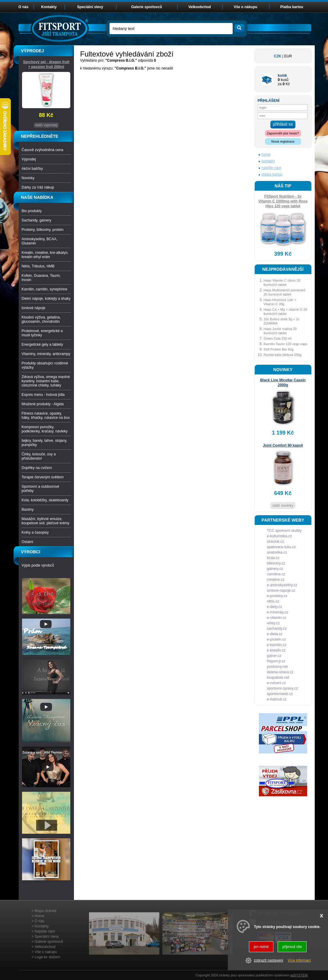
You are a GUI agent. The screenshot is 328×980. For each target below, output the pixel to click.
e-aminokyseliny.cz (282, 585)
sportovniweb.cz (280, 694)
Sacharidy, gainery (37, 220)
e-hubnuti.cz (277, 699)
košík (283, 76)
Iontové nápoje (34, 308)
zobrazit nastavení (268, 960)
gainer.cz (274, 656)
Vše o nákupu (246, 7)
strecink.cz (276, 542)
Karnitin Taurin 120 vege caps (286, 344)
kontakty (268, 161)
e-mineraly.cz (278, 612)
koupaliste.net (278, 678)
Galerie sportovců (147, 7)
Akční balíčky (32, 169)
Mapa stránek (46, 911)
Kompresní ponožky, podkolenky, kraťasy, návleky (45, 429)
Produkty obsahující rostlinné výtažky (45, 365)
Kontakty (49, 7)
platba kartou (272, 174)
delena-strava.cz (280, 672)
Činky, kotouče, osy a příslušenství (39, 456)
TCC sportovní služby (284, 531)
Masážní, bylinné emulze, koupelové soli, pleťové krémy (46, 521)
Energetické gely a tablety (42, 344)
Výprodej (29, 159)
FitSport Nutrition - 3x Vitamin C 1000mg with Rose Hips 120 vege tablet (283, 201)
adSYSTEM (299, 975)
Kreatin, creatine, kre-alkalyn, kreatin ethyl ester (45, 255)
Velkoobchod (200, 7)
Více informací (299, 960)
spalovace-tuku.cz (282, 547)
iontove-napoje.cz (281, 590)
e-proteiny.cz (277, 596)
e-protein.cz (277, 639)
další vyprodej (46, 125)
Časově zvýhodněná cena (43, 150)
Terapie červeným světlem (43, 477)
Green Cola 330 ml (278, 338)
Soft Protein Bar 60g (279, 349)
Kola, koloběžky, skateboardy (45, 500)
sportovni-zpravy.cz (282, 688)
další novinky (283, 506)
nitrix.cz (273, 601)
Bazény (28, 509)
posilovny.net (277, 667)
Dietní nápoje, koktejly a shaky (46, 299)
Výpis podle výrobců (38, 565)
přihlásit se (283, 124)
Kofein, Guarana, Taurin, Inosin (41, 278)
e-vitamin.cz (277, 618)
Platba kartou (292, 7)
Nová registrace (283, 141)
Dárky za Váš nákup (38, 187)
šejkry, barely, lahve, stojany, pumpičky (45, 443)
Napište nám (45, 931)
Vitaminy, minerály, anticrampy (46, 354)
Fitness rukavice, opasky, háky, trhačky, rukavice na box (46, 416)
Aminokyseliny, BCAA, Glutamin (40, 241)
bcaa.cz (273, 558)
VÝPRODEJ (33, 51)
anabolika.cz (277, 552)
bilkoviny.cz (276, 563)
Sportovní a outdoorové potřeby (41, 489)
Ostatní (28, 542)
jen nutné (261, 947)
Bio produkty (32, 211)
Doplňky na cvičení (37, 468)
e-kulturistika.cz (280, 536)
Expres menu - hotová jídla (43, 395)
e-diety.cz (275, 607)
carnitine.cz (276, 574)
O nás (23, 7)
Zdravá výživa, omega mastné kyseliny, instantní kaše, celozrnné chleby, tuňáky (46, 381)
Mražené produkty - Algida (43, 404)
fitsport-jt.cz (276, 661)
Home (40, 916)
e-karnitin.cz (277, 645)
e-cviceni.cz (277, 683)
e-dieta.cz (275, 634)
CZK (278, 56)
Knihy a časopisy (35, 532)
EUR (288, 56)
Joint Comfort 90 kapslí (283, 445)
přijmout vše (292, 947)
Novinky (28, 178)
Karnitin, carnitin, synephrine (45, 289)
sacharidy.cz (277, 629)
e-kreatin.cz (276, 650)
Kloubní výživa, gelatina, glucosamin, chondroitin (41, 319)
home (266, 154)
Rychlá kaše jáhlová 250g (283, 355)
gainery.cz (275, 569)
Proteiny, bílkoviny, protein (43, 230)
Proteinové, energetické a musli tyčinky (42, 333)
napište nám (271, 168)
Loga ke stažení (48, 957)
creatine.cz (276, 580)
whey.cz (273, 623)
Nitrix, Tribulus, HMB (38, 266)
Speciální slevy (90, 7)
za (280, 84)
